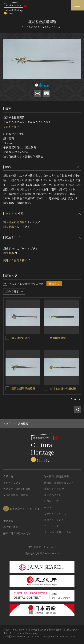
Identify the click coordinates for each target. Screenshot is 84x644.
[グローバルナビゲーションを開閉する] (77, 5)
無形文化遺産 (11, 527)
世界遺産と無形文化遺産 (17, 489)
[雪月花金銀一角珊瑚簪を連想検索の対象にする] (46, 389)
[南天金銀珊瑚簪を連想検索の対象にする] (7, 338)
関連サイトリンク (54, 520)
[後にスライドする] (76, 399)
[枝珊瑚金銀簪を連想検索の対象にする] (46, 338)
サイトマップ (51, 526)
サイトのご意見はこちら (58, 532)
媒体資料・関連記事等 (56, 476)
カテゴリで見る (12, 483)
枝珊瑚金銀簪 (58, 338)
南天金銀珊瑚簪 (21, 338)
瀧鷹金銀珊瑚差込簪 (23, 388)
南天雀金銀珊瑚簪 (14, 222)
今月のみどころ (53, 495)
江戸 (16, 127)
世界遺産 (8, 521)
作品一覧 (8, 476)
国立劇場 (9, 227)
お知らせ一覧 (51, 501)
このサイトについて (55, 514)
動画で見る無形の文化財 (17, 533)
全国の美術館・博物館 (16, 495)
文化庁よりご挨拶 (54, 489)
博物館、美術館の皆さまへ (59, 483)
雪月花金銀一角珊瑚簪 (63, 389)
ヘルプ (48, 507)
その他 (7, 127)
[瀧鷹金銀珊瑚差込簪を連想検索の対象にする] (7, 388)
